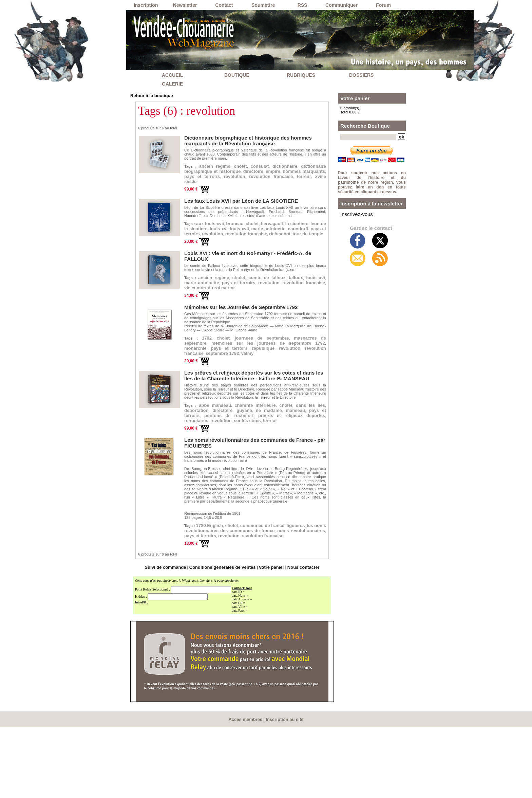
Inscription (146, 5)
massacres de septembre (224, 383)
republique (231, 397)
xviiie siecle (201, 193)
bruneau (252, 236)
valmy (270, 404)
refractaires (201, 485)
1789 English (218, 585)
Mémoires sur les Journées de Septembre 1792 (230, 345)
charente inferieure (275, 456)
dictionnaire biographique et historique (255, 171)
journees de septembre (287, 376)
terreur (315, 185)
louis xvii (311, 243)
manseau (226, 471)
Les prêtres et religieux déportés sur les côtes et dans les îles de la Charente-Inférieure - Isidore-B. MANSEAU (249, 427)
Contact (224, 5)
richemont (296, 257)
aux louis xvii (217, 236)
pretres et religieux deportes (273, 478)
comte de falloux (298, 303)
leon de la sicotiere (240, 243)
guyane (305, 464)
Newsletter (185, 5)
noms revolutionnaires (291, 599)
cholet (251, 164)
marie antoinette (210, 250)
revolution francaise (272, 185)
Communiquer (341, 5)
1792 (212, 376)
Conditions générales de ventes (224, 639)
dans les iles (204, 464)
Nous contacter (293, 639)
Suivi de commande (175, 639)
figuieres (197, 592)
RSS (302, 5)
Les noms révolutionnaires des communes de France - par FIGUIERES (252, 505)
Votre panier (265, 639)
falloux (194, 310)
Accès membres (247, 790)
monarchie (286, 390)
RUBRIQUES (301, 75)
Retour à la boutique (148, 95)
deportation (243, 464)
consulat (275, 164)
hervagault (303, 236)
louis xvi (283, 243)
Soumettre (263, 5)
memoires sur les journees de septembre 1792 (255, 387)
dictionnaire (308, 164)
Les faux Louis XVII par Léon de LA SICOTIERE (230, 213)
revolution (224, 185)
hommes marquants (270, 178)
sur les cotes (270, 485)
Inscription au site (283, 790)
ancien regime (218, 164)
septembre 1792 (236, 404)
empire (226, 178)
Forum (383, 5)
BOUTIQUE (237, 75)
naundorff (254, 250)
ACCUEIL (172, 75)
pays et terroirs (300, 250)
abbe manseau (221, 456)
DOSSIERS (361, 75)
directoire (198, 178)
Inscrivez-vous (352, 213)
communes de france (293, 585)
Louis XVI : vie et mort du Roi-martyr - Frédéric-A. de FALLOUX (245, 284)
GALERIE (172, 84)
